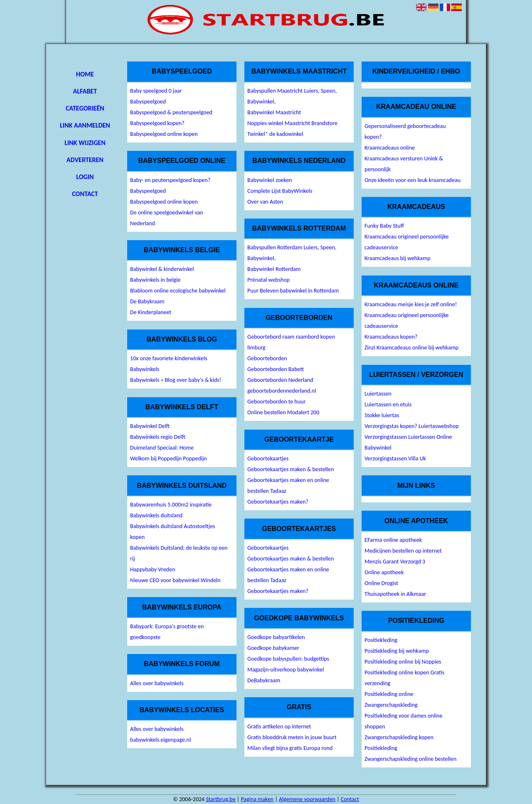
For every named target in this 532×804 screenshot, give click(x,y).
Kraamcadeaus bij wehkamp (397, 258)
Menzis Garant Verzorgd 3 (395, 562)
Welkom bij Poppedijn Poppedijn (169, 459)
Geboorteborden (267, 358)
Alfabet (85, 91)
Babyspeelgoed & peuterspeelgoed (171, 112)
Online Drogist (381, 583)
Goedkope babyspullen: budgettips (288, 659)
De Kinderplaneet (151, 312)
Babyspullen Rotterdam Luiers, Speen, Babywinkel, (292, 253)
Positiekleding (381, 640)
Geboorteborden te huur (276, 402)
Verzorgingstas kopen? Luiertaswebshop (412, 426)
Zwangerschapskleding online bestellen (410, 759)
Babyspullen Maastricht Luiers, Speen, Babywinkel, (292, 96)
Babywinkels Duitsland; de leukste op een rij (179, 553)
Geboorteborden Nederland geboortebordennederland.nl (282, 385)
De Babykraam (147, 301)
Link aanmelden (85, 125)
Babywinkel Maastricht (274, 112)
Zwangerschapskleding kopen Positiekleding (399, 743)
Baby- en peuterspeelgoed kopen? (170, 180)
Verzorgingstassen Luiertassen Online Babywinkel (408, 442)
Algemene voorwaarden (307, 799)
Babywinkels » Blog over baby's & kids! (176, 380)
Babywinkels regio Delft (158, 437)
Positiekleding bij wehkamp (397, 651)
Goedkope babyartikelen (276, 637)
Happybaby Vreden (153, 569)
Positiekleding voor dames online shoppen (403, 721)
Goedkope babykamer (273, 648)
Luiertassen (378, 394)
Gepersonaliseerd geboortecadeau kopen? (405, 132)
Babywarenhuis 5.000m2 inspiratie (171, 505)
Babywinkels (145, 369)
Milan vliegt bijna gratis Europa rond (290, 748)
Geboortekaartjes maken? (278, 502)
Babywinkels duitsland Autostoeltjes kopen (173, 532)
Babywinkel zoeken (270, 180)
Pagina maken (257, 799)
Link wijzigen (85, 143)
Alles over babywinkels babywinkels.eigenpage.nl (160, 734)
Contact (85, 194)
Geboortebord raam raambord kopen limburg (291, 342)
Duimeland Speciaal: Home (162, 448)
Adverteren (85, 160)
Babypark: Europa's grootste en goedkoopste (167, 632)
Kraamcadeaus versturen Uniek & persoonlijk (404, 164)
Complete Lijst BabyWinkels (280, 191)
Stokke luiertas (382, 415)
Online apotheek (384, 572)
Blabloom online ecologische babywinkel (178, 291)
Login (85, 177)
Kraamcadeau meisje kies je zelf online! (411, 304)
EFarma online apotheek (393, 540)
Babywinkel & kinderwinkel (162, 269)
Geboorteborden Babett (276, 369)
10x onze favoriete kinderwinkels (169, 358)
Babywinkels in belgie (155, 280)
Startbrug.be (220, 799)
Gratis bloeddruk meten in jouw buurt (292, 737)
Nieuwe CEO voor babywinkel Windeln (175, 580)
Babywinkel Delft (150, 426)
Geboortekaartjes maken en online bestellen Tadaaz (288, 486)
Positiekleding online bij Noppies (403, 662)
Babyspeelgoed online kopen (164, 134)
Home (85, 74)
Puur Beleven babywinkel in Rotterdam (293, 291)
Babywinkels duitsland (156, 515)
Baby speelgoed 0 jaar (156, 91)
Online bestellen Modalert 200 (283, 412)
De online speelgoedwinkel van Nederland (167, 218)
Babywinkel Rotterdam (274, 269)
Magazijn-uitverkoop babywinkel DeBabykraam (286, 675)
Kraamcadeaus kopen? (391, 337)
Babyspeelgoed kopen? (157, 123)
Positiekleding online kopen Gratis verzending (404, 678)
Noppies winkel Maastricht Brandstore (292, 123)
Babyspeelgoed (148, 102)
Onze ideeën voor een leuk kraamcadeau (413, 180)
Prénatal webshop (268, 280)
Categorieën (85, 108)
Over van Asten (265, 202)
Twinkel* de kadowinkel (275, 134)
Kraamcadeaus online (390, 148)
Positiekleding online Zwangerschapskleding (391, 700)
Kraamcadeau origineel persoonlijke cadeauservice (406, 242)
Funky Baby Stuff (384, 226)
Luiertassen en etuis (388, 404)
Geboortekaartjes (268, 459)
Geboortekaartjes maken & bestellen (291, 469)
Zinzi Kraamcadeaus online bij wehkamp (411, 348)
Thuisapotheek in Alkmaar (395, 594)
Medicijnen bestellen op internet (403, 551)
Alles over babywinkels (157, 683)
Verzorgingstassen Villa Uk (395, 459)
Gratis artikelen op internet (279, 727)
